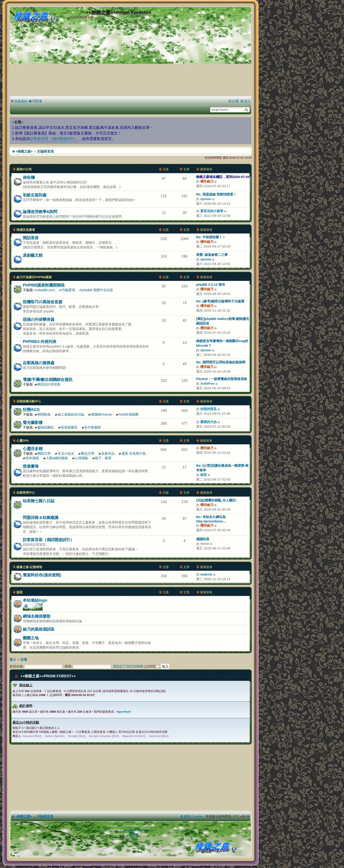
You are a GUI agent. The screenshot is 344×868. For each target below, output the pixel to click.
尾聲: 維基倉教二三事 (212, 255)
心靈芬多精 (33, 449)
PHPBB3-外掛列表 (40, 342)
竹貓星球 (67, 290)
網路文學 (43, 453)
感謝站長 (203, 539)
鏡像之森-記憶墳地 (29, 567)
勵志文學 (86, 453)
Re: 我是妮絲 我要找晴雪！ (216, 194)
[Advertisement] (131, 61)
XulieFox (207, 383)
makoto (206, 574)
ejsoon (206, 199)
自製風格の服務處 (39, 363)
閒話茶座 (31, 238)
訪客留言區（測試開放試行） (54, 139)
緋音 (204, 475)
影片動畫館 (91, 427)
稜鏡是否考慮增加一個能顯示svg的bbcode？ (222, 343)
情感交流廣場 (26, 230)
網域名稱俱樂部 (37, 616)
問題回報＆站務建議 (41, 517)
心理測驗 (80, 458)
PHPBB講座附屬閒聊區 (44, 285)
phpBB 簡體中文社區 (96, 290)
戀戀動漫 (43, 414)
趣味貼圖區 (44, 427)
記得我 (152, 666)
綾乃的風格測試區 (39, 629)
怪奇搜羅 (31, 458)
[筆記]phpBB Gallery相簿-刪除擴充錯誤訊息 (223, 321)
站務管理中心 (26, 493)
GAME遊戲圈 (127, 414)
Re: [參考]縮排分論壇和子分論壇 (220, 301)
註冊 (24, 660)
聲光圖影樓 (33, 422)
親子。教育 (102, 458)
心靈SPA (23, 441)
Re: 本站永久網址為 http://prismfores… (211, 519)
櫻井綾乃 (207, 181)
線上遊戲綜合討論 (69, 414)
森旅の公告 (24, 169)
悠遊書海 (31, 466)
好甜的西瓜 (209, 409)
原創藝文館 (33, 255)
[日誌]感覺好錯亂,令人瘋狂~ (217, 500)
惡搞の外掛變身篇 (39, 319)
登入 (13, 660)
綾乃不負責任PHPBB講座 (34, 277)
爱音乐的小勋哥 (212, 211)
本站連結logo (35, 600)
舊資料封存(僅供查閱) (42, 575)
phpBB (120, 826)
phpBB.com (45, 290)
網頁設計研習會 (48, 384)
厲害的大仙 (209, 422)
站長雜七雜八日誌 (39, 501)
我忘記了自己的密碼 (128, 666)
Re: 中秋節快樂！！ (211, 237)
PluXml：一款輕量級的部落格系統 (222, 379)
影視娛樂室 (68, 427)
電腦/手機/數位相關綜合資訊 (48, 379)
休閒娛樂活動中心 (29, 401)
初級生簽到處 (35, 195)
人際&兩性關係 (55, 458)
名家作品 (107, 453)
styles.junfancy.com (145, 830)
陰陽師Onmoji (100, 414)
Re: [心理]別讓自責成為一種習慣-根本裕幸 (222, 468)
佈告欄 (29, 177)
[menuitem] (35, 101)
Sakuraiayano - (130, 830)
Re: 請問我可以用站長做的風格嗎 (221, 362)
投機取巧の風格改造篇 (43, 302)
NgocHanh (124, 712)
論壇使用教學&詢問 (40, 212)
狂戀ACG (31, 410)
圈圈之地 (31, 638)
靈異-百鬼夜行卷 (132, 453)
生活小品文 (64, 453)
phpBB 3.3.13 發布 (211, 284)
